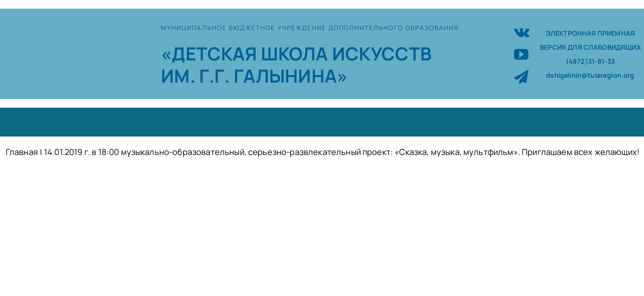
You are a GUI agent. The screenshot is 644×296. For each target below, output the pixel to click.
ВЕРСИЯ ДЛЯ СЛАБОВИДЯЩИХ (590, 47)
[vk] (522, 31)
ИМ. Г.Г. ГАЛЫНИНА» (254, 76)
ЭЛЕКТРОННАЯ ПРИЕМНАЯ (590, 33)
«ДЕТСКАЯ (211, 53)
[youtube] (521, 54)
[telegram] (521, 77)
